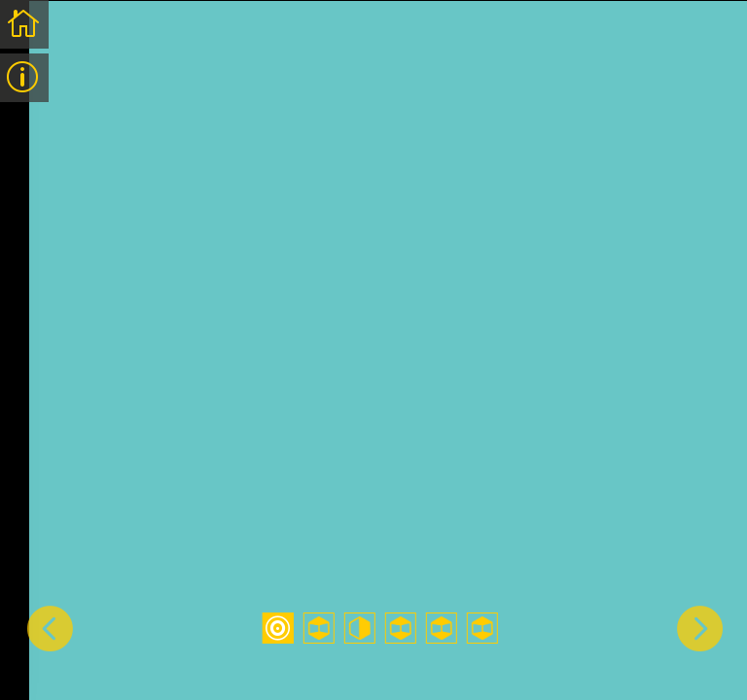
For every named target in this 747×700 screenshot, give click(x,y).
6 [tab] (482, 628)
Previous (49, 627)
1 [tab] (278, 628)
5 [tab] (442, 628)
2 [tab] (319, 628)
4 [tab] (401, 628)
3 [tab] (360, 628)
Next (698, 627)
